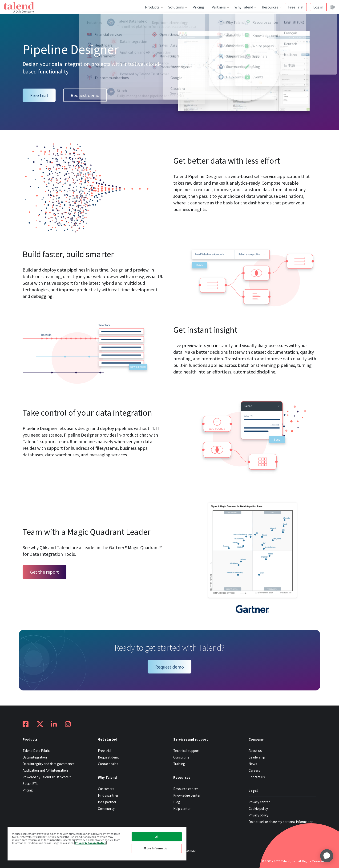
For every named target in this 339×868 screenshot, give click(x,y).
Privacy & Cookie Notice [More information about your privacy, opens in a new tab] (91, 843)
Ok (157, 837)
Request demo (85, 95)
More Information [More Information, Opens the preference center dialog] (157, 848)
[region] (97, 844)
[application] (327, 856)
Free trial (39, 95)
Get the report (44, 572)
